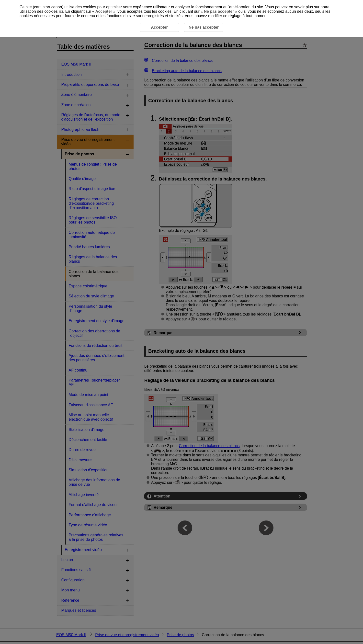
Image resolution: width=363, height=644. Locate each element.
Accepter (104, 11)
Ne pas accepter (219, 11)
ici (61, 11)
